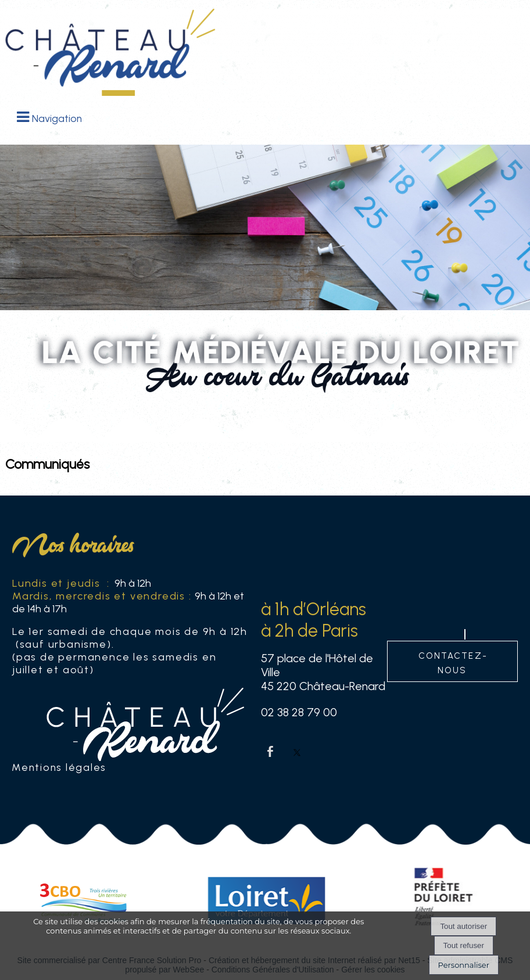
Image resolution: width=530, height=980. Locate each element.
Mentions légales (59, 767)
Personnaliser (464, 965)
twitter (297, 751)
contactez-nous (453, 662)
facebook (270, 751)
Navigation (57, 118)
